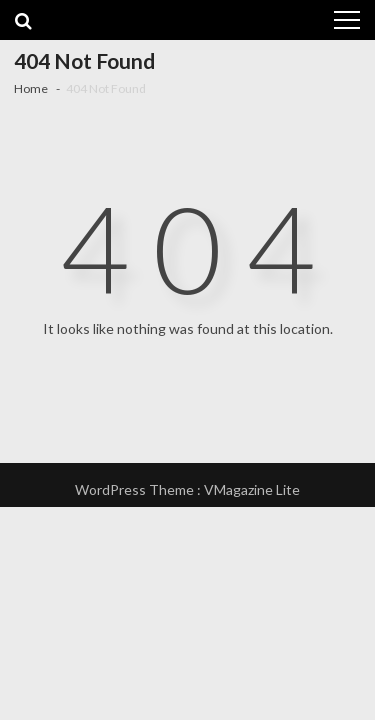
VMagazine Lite (252, 489)
